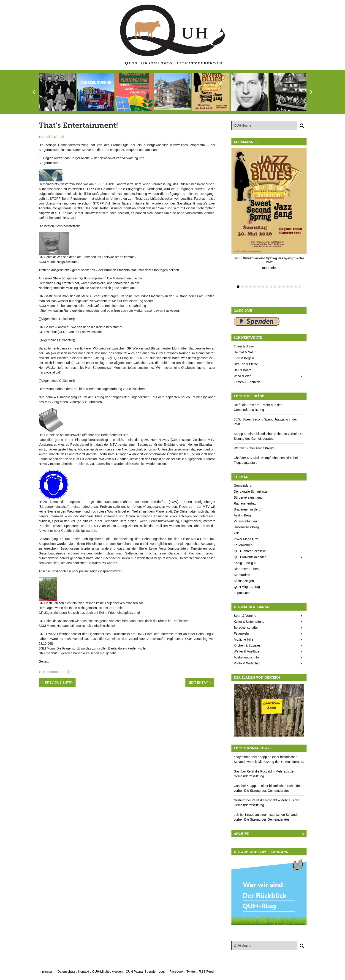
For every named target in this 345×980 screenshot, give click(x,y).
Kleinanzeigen (244, 581)
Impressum (242, 593)
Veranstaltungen (245, 521)
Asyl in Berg (242, 515)
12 (283, 287)
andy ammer (243, 757)
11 (279, 287)
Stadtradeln (242, 575)
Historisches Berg (246, 527)
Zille (237, 533)
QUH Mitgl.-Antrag (247, 587)
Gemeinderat (243, 486)
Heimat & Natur (245, 352)
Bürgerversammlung (248, 497)
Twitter (191, 972)
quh (61, 137)
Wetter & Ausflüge (247, 651)
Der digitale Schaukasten (252, 491)
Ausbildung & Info (246, 657)
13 (288, 287)
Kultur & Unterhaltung (249, 622)
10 (275, 287)
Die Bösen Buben (246, 569)
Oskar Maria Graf (246, 539)
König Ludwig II (245, 563)
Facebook (176, 972)
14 (292, 287)
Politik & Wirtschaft (247, 663)
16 (300, 287)
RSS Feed (206, 972)
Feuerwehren (243, 545)
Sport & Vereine (245, 616)
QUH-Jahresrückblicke (250, 551)
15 (296, 287)
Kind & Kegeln (244, 358)
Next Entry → (200, 682)
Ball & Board (243, 370)
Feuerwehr (241, 633)
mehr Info (269, 268)
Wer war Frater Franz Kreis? (254, 448)
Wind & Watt (243, 376)
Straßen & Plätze (246, 364)
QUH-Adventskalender (250, 557)
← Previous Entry (57, 682)
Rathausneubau (245, 503)
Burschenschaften (247, 628)
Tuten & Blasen (245, 346)
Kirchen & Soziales (247, 645)
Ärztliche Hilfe (244, 639)
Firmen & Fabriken (247, 382)
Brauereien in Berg (247, 509)
